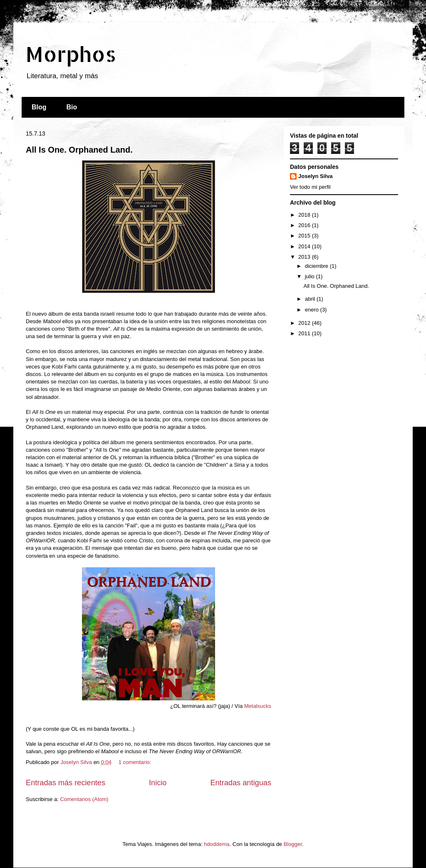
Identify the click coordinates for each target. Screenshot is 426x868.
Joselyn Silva (315, 176)
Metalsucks (258, 706)
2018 (305, 215)
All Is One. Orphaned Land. (79, 150)
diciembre (317, 266)
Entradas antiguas (241, 783)
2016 (305, 225)
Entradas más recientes (66, 783)
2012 (305, 323)
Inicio (158, 783)
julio (311, 276)
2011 (305, 333)
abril (311, 299)
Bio (72, 107)
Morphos (71, 54)
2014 (305, 246)
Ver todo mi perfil (310, 187)
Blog (39, 107)
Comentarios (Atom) (84, 799)
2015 (305, 236)
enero (313, 310)
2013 (305, 257)
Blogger (293, 844)
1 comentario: (136, 762)
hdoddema (217, 844)
